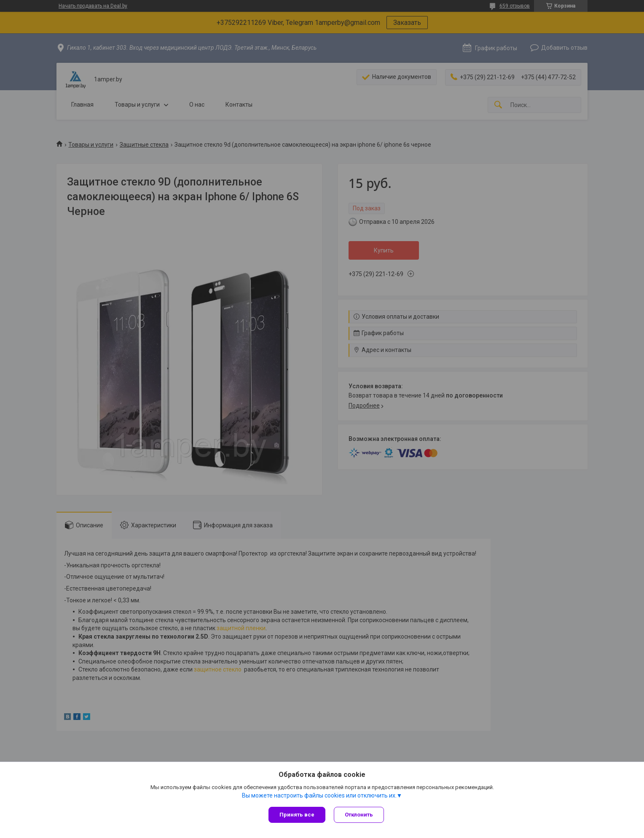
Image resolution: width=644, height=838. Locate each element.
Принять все (297, 815)
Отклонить (359, 815)
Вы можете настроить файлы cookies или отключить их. (319, 795)
